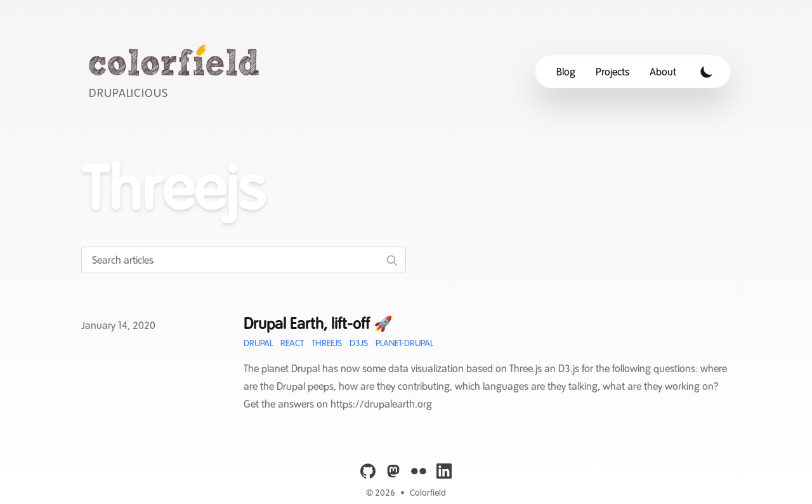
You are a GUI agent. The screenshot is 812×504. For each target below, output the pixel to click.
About (663, 72)
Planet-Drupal (404, 343)
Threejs (327, 343)
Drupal (258, 343)
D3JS (359, 343)
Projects (612, 72)
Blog (566, 72)
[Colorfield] (177, 71)
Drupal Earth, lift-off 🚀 (318, 324)
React (292, 343)
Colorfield (428, 493)
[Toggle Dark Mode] (707, 72)
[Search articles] (244, 260)
